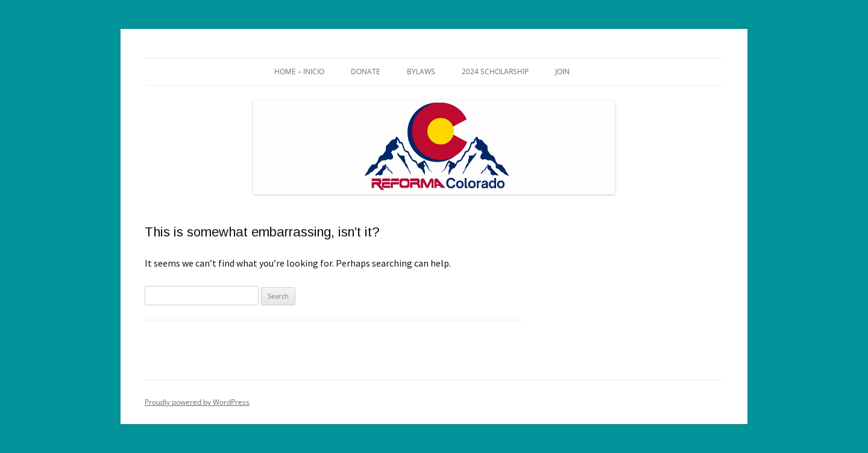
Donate (366, 71)
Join (562, 71)
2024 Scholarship (495, 71)
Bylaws (421, 71)
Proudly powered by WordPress (197, 402)
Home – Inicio (299, 71)
